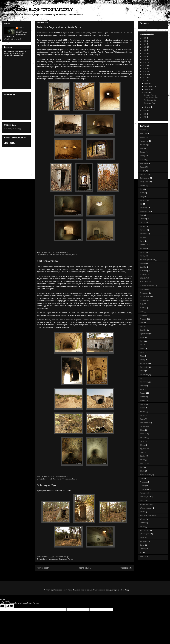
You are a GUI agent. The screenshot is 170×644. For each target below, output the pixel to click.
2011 (145, 111)
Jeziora (143, 223)
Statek (142, 460)
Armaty (143, 137)
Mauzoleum (144, 293)
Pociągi (143, 360)
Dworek (143, 186)
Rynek (142, 415)
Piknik (142, 349)
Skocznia (143, 438)
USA (142, 501)
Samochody (144, 423)
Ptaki (142, 389)
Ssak (142, 452)
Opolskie (143, 330)
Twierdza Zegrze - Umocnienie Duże (59, 27)
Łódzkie (143, 278)
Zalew (142, 545)
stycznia (148, 107)
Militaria (143, 300)
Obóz (142, 323)
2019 (145, 59)
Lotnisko (143, 267)
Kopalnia (143, 245)
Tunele (74, 255)
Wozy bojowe (145, 534)
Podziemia (144, 367)
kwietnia (148, 89)
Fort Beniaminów (47, 261)
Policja (142, 371)
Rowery (143, 412)
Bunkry (46, 255)
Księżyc (143, 256)
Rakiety (143, 400)
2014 (145, 75)
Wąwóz (143, 519)
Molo (142, 304)
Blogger (127, 590)
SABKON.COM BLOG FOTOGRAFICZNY (37, 9)
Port (142, 378)
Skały (142, 430)
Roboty (143, 408)
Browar (143, 152)
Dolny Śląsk (144, 182)
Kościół (143, 252)
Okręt (142, 326)
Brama (142, 148)
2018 (145, 62)
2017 (145, 65)
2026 (145, 38)
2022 (145, 50)
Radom (143, 393)
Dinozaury (144, 174)
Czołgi (142, 171)
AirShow (143, 130)
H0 (141, 204)
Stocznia (143, 464)
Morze (142, 308)
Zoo (142, 552)
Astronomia (144, 141)
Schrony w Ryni (47, 485)
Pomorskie (144, 375)
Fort (50, 255)
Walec (142, 512)
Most (142, 312)
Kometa (143, 237)
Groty (142, 197)
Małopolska (144, 282)
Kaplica (143, 226)
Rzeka (142, 419)
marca (147, 93)
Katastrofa (144, 234)
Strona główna (84, 568)
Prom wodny (145, 382)
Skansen (143, 434)
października (149, 86)
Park (142, 341)
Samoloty (143, 426)
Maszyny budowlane (147, 286)
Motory (143, 315)
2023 (145, 47)
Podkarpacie (145, 363)
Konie (142, 241)
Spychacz (144, 449)
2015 (145, 72)
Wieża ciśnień (145, 530)
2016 (145, 69)
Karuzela (143, 230)
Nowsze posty (43, 568)
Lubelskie (144, 271)
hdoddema (101, 590)
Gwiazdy (143, 200)
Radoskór (144, 397)
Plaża (142, 352)
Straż (142, 467)
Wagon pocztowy (146, 508)
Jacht (142, 215)
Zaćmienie (144, 541)
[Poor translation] (10, 606)
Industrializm (145, 211)
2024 (145, 44)
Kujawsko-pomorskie (147, 260)
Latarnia (143, 263)
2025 (145, 41)
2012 (145, 81)
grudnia (147, 83)
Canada (143, 160)
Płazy (142, 356)
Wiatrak (143, 523)
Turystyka (144, 490)
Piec (142, 345)
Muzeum (143, 319)
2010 (145, 114)
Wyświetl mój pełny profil (13, 39)
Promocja (144, 386)
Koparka (143, 248)
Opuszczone (67, 255)
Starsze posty (126, 568)
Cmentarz (144, 163)
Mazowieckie (57, 255)
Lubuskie (143, 274)
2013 (145, 78)
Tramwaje (144, 482)
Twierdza (143, 493)
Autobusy (143, 145)
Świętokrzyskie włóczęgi (13, 129)
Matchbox (144, 289)
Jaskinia (143, 219)
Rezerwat (144, 404)
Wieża (142, 527)
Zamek (143, 549)
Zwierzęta (144, 556)
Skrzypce (143, 441)
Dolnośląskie (145, 178)
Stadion (143, 456)
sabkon (21, 28)
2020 (145, 56)
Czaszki (143, 167)
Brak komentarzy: (63, 252)
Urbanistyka (144, 497)
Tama (142, 478)
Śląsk (142, 471)
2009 (145, 117)
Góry (142, 193)
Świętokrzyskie (145, 475)
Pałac (142, 338)
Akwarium (144, 134)
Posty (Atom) (89, 574)
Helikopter (144, 208)
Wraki (142, 538)
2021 (145, 53)
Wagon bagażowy (146, 504)
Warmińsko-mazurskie (148, 515)
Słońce (143, 445)
